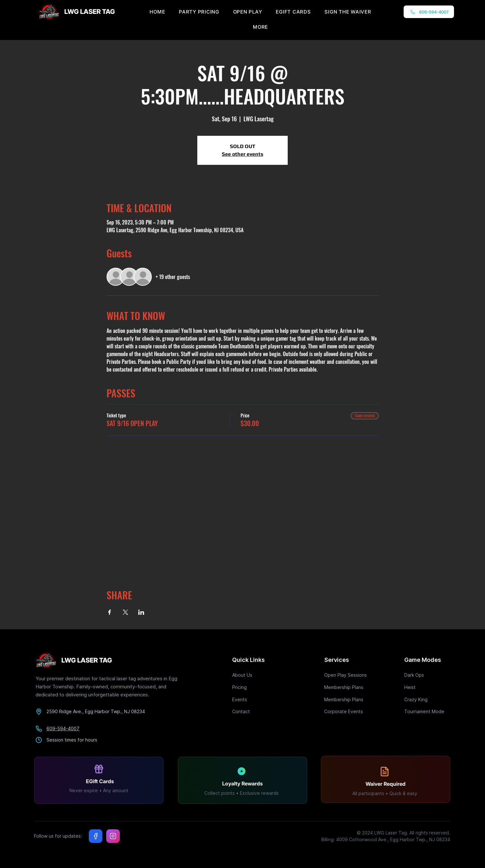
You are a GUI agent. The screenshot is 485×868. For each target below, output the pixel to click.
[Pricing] (255, 687)
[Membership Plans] (347, 687)
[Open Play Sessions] (347, 675)
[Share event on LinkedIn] (141, 612)
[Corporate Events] (347, 711)
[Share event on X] (125, 612)
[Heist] (427, 687)
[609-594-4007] (429, 12)
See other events (242, 154)
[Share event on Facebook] (110, 612)
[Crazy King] (427, 699)
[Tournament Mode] (427, 711)
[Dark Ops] (427, 675)
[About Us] (255, 675)
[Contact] (255, 711)
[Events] (255, 699)
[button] (260, 27)
